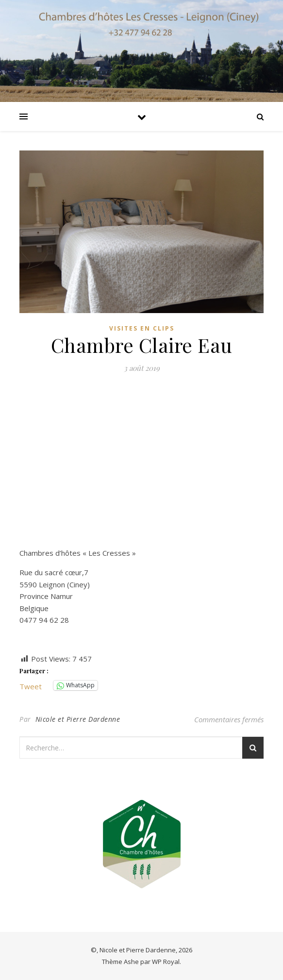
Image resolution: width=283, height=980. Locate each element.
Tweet (31, 685)
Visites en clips (142, 328)
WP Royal (166, 962)
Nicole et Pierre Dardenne (78, 719)
